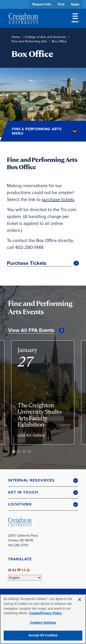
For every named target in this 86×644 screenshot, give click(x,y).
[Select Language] (25, 578)
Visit (61, 4)
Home (16, 37)
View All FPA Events (31, 330)
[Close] (80, 600)
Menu (75, 18)
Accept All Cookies (43, 635)
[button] (43, 480)
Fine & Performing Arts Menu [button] (37, 131)
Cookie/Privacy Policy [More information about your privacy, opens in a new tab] (46, 613)
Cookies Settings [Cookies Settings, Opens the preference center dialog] (43, 623)
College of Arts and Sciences (45, 37)
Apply (75, 4)
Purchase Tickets (27, 263)
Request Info (42, 4)
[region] (43, 619)
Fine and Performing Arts (29, 41)
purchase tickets (58, 199)
